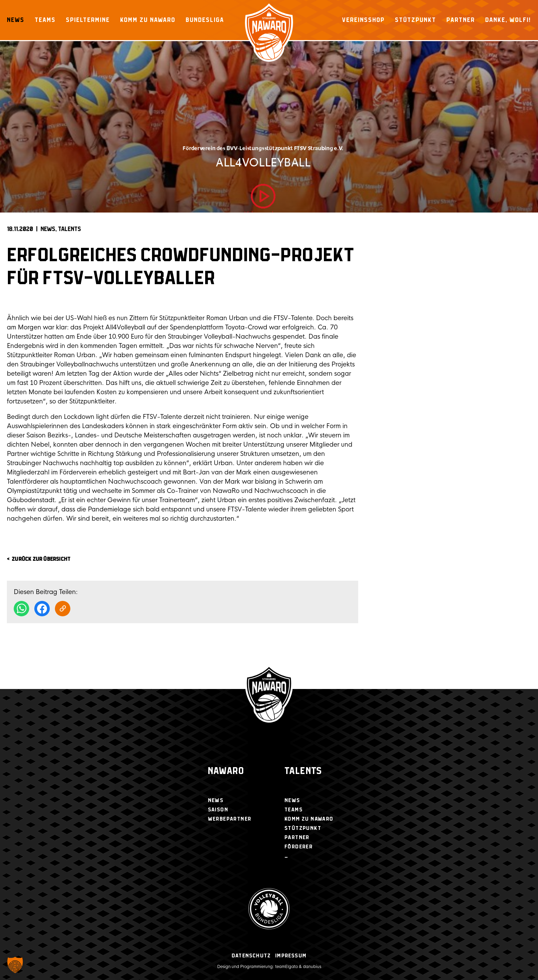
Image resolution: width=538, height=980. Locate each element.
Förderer (299, 847)
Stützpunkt (416, 20)
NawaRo (226, 771)
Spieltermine (88, 20)
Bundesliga (205, 20)
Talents (69, 229)
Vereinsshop (363, 20)
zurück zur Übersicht (41, 559)
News (16, 20)
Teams (45, 20)
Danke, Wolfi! (508, 20)
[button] (15, 965)
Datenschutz (251, 956)
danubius (312, 967)
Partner (461, 20)
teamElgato (286, 967)
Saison (218, 810)
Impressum (291, 956)
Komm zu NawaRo (148, 20)
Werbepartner (230, 819)
